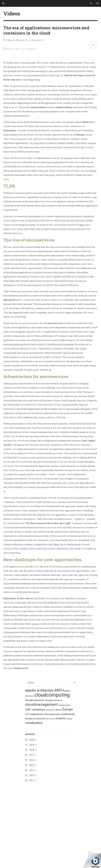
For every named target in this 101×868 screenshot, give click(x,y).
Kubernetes (10, 198)
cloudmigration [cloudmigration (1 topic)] (65, 773)
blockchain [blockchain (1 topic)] (29, 764)
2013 (32, 843)
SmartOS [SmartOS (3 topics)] (61, 787)
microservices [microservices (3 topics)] (52, 782)
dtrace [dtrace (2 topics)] (58, 778)
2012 (32, 849)
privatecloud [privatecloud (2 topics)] (39, 787)
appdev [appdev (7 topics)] (31, 758)
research (38, 40)
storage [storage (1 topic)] (69, 787)
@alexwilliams (64, 175)
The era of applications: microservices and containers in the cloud (46, 30)
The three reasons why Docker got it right (48, 591)
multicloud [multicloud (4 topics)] (68, 782)
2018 (32, 818)
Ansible (8, 513)
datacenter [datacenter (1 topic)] (50, 778)
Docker (21, 666)
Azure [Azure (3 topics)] (66, 759)
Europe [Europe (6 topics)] (68, 777)
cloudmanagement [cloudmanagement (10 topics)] (42, 773)
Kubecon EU (21, 736)
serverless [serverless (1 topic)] (50, 787)
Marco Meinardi (18, 40)
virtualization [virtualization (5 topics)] (34, 791)
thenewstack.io (39, 175)
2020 (32, 808)
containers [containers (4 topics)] (39, 778)
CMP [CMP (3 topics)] (28, 778)
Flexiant (80, 203)
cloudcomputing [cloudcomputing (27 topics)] (52, 763)
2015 (32, 833)
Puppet (91, 509)
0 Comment (29, 49)
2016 (32, 828)
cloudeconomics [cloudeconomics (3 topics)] (35, 768)
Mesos (29, 666)
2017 (32, 823)
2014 (32, 838)
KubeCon (87, 190)
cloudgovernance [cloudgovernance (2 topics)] (53, 768)
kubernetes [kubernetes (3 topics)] (37, 782)
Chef (84, 509)
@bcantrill (9, 368)
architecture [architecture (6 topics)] (45, 759)
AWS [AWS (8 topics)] (58, 758)
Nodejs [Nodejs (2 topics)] (29, 787)
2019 (32, 813)
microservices (55, 391)
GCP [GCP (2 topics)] (27, 782)
